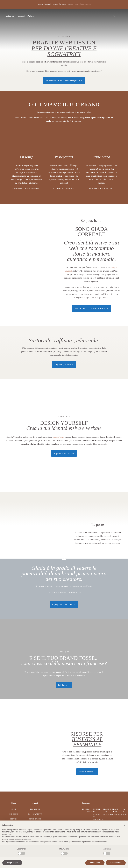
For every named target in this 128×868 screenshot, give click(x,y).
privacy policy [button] (75, 830)
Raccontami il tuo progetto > (81, 4)
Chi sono (14, 814)
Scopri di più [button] (12, 863)
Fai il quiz (125, 812)
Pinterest (31, 16)
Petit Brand (35, 819)
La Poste (90, 810)
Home (14, 809)
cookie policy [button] (7, 834)
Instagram (10, 16)
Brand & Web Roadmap (107, 812)
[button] (124, 825)
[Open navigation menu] (121, 16)
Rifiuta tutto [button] (95, 863)
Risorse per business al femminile (98, 814)
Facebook (21, 16)
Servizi (14, 819)
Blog (85, 809)
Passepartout (35, 814)
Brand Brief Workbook (117, 812)
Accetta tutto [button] (116, 863)
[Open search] (114, 16)
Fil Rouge (35, 809)
